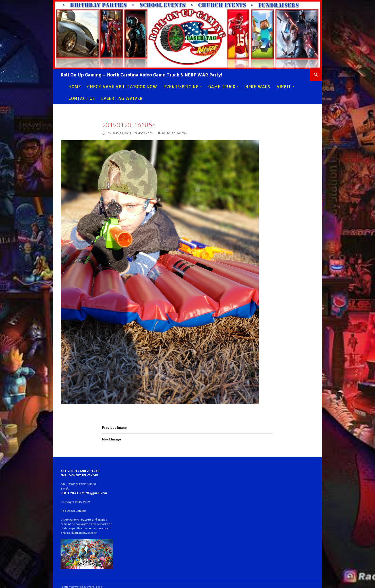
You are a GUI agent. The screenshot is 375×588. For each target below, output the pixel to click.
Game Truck (222, 86)
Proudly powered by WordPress (81, 582)
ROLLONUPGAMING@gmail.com (89, 488)
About (284, 86)
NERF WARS (258, 86)
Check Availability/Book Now (122, 86)
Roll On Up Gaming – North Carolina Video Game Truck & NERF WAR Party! (141, 75)
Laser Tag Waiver (122, 98)
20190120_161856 (174, 133)
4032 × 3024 (146, 133)
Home (75, 86)
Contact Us (82, 98)
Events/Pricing (181, 86)
